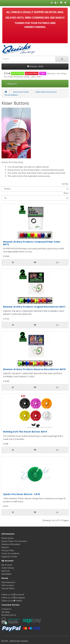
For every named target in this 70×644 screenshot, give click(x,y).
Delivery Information (11, 544)
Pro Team (9, 77)
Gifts (33, 77)
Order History (8, 568)
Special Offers (32, 73)
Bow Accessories (21, 92)
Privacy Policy (8, 550)
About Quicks (8, 538)
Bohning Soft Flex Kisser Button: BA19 (25, 432)
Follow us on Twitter (12, 601)
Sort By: (65, 184)
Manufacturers (8, 582)
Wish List (6, 571)
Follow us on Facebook (13, 594)
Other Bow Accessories (46, 92)
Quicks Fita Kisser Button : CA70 (22, 494)
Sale (43, 73)
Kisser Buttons (11, 95)
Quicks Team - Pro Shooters (14, 541)
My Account (7, 565)
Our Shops (62, 73)
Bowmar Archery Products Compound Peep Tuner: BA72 (32, 243)
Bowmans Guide (22, 77)
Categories (12, 84)
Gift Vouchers (8, 585)
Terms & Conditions (10, 553)
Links (39, 77)
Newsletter (7, 574)
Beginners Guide (9, 556)
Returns (5, 547)
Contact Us (6, 609)
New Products (17, 73)
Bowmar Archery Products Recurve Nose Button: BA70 (34, 369)
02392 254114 (9, 615)
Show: (66, 193)
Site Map (6, 612)
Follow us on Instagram (13, 598)
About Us (51, 73)
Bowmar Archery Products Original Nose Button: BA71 (34, 307)
